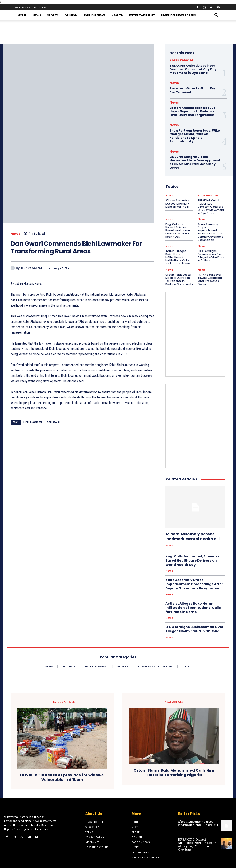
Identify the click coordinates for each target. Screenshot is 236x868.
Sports (53, 15)
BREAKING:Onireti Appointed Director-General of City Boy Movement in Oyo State (193, 69)
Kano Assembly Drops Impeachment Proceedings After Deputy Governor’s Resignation (193, 574)
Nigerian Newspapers (178, 15)
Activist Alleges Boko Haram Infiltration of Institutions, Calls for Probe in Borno (179, 250)
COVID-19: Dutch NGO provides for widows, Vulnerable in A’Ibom (62, 767)
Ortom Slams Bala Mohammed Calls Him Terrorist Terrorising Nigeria (174, 762)
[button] (216, 16)
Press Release (181, 60)
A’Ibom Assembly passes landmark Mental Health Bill (191, 527)
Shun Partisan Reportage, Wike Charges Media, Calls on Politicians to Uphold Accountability (195, 135)
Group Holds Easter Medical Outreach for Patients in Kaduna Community (179, 271)
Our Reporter (32, 268)
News (37, 15)
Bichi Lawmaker (33, 422)
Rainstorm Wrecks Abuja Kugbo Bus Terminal (195, 90)
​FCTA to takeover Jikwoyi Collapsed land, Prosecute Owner (209, 271)
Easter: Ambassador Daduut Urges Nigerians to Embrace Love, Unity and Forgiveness (192, 111)
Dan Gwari (53, 422)
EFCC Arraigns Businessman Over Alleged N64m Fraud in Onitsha (211, 250)
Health (117, 15)
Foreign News (94, 15)
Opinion (71, 15)
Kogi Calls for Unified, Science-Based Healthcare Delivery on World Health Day (191, 551)
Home (22, 15)
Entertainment (142, 15)
